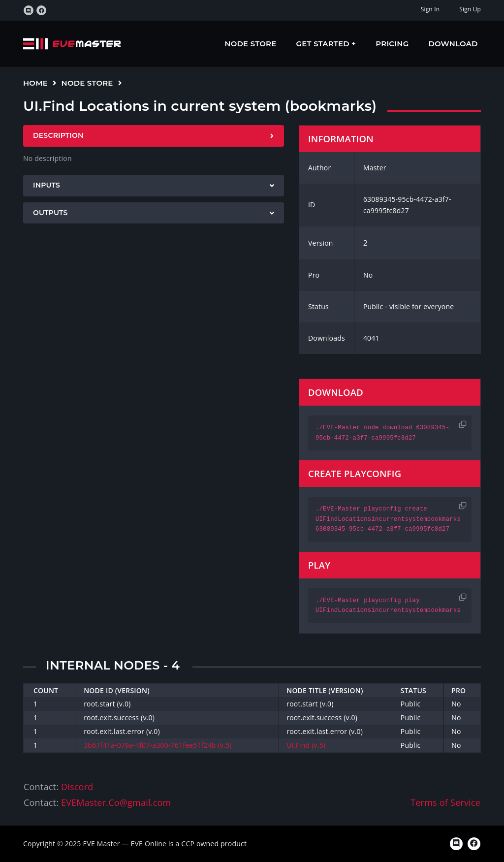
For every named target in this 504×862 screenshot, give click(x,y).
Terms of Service (445, 802)
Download (453, 44)
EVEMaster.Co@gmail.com (116, 802)
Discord (77, 787)
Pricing (392, 44)
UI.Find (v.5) (306, 745)
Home (35, 83)
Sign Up (470, 9)
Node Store (250, 44)
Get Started (324, 44)
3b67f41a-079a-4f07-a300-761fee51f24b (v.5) (158, 745)
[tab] (154, 136)
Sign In (430, 9)
